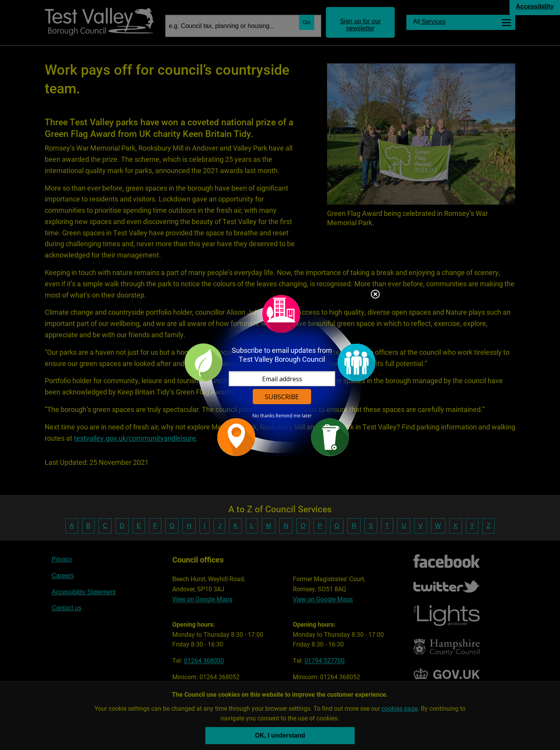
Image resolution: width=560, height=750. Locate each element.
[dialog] (280, 375)
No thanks (263, 416)
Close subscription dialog (375, 295)
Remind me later (294, 416)
